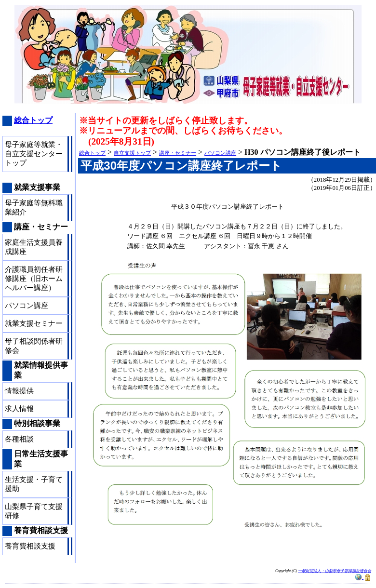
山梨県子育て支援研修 (34, 511)
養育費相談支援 (30, 546)
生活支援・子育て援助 (34, 484)
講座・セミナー (178, 153)
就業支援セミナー (34, 323)
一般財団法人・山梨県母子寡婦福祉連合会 (335, 571)
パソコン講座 (220, 153)
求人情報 (19, 409)
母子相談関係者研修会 (34, 346)
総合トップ (92, 153)
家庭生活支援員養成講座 (34, 247)
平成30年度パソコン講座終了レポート (181, 166)
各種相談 (19, 439)
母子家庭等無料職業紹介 (34, 207)
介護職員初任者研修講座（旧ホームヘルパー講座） (34, 279)
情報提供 (19, 391)
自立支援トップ (132, 153)
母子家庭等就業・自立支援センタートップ (34, 154)
